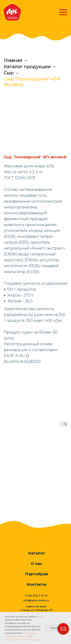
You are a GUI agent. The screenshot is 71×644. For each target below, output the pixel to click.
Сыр (9, 73)
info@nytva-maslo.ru (36, 600)
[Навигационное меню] (63, 12)
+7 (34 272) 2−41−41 (36, 596)
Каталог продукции (27, 67)
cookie (40, 616)
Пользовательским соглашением (23, 640)
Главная (13, 60)
